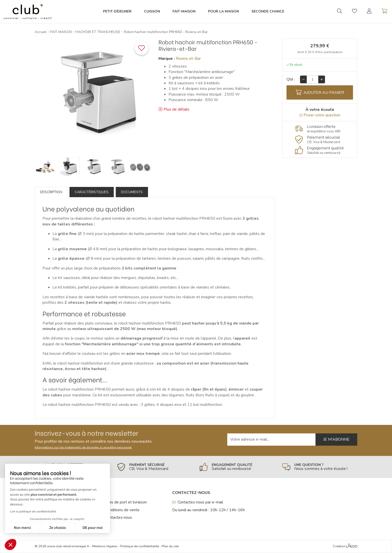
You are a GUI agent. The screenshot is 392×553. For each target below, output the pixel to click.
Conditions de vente (120, 510)
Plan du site (170, 546)
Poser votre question (320, 115)
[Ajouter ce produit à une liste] (141, 48)
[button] (10, 544)
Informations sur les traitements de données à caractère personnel (83, 447)
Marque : (167, 59)
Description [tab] (51, 192)
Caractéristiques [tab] (92, 192)
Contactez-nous (116, 517)
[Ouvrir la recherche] (339, 12)
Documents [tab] (132, 192)
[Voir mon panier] (384, 12)
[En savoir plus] (320, 129)
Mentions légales (105, 546)
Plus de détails (174, 109)
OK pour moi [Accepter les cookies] (93, 528)
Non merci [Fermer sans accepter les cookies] (22, 528)
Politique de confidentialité (140, 546)
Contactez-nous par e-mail (198, 502)
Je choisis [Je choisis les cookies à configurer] (57, 528)
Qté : (291, 79)
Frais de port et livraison (124, 502)
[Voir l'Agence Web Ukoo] (352, 546)
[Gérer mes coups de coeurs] (354, 12)
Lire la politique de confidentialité (33, 511)
